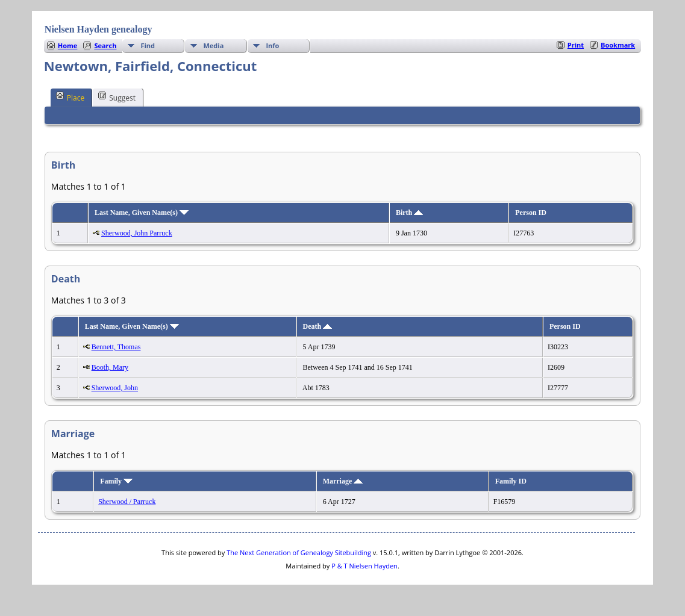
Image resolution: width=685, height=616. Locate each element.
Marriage (343, 481)
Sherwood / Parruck (127, 502)
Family (116, 481)
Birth (409, 213)
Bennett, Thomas (116, 347)
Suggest (117, 97)
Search (105, 45)
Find (148, 45)
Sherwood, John (115, 388)
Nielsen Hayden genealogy (99, 29)
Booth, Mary (110, 367)
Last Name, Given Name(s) (142, 213)
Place (70, 97)
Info (272, 45)
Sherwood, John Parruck (137, 233)
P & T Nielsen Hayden (364, 566)
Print (576, 45)
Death (318, 326)
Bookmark (618, 45)
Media (213, 45)
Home (68, 45)
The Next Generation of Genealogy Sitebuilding (299, 552)
